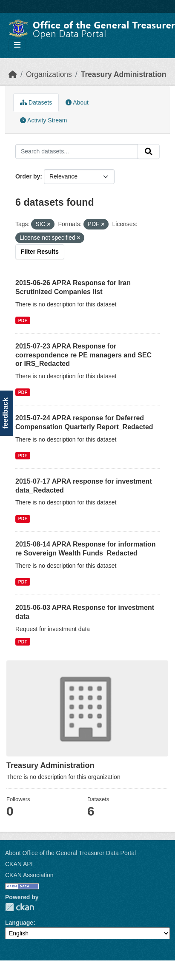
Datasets (36, 102)
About (77, 102)
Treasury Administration (124, 74)
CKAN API (19, 864)
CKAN (20, 907)
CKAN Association (29, 875)
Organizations (49, 74)
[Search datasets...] (77, 152)
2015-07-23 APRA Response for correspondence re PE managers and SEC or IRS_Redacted (83, 355)
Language (19, 923)
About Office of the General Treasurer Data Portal (70, 853)
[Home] (13, 74)
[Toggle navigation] (17, 45)
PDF (23, 320)
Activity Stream (43, 120)
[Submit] (149, 152)
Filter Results (40, 252)
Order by (28, 176)
